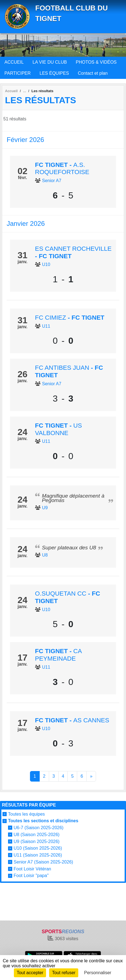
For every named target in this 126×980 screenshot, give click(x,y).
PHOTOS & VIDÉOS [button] (96, 62)
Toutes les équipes (27, 814)
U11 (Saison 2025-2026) (38, 855)
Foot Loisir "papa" (31, 876)
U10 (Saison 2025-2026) (38, 848)
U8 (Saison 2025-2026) (36, 835)
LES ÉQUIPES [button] (54, 73)
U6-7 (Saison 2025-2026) (39, 828)
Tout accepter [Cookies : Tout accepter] (30, 973)
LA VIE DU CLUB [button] (50, 62)
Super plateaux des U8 (69, 548)
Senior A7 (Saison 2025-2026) (43, 862)
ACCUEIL (14, 62)
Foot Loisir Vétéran (32, 869)
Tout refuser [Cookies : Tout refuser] (64, 973)
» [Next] (91, 776)
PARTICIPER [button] (18, 73)
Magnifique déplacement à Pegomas (73, 498)
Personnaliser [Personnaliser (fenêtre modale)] (98, 973)
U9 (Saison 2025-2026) (36, 841)
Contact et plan (93, 73)
